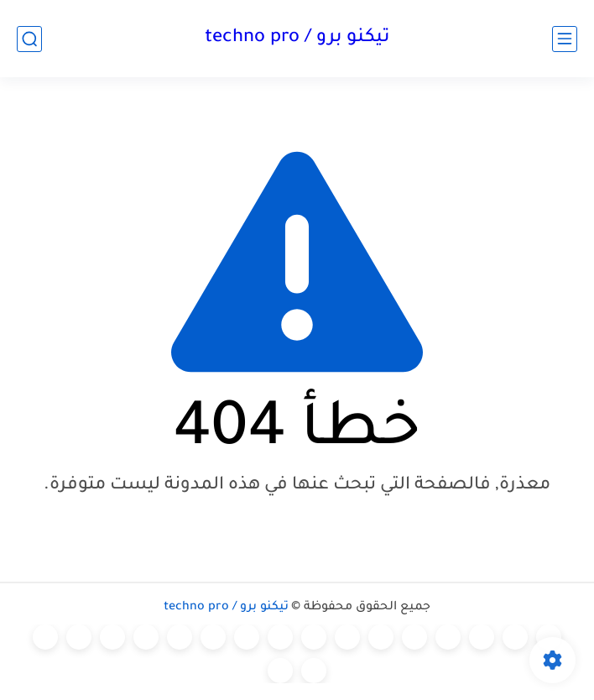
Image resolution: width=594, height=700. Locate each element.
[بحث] (29, 39)
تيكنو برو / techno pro (297, 39)
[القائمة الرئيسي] (565, 39)
